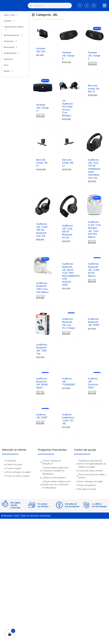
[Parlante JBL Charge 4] (43, 97)
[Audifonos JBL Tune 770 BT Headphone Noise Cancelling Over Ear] (95, 152)
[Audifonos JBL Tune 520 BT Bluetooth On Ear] (69, 218)
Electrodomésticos (15, 35)
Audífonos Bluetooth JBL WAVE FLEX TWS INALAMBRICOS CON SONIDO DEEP (71, 274)
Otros (6, 65)
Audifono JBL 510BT (42, 416)
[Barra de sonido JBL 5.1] (43, 152)
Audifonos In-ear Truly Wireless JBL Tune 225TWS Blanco (94, 229)
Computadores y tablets (14, 28)
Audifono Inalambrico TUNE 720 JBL (68, 419)
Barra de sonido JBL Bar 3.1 (94, 88)
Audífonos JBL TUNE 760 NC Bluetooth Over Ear (42, 230)
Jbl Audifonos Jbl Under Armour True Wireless (67, 108)
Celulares (11, 21)
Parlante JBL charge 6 (68, 55)
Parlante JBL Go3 (41, 50)
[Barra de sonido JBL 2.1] (69, 152)
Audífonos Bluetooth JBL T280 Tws (42, 349)
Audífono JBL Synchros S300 (93, 383)
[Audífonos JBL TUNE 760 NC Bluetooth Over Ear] (43, 216)
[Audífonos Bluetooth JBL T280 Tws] (43, 337)
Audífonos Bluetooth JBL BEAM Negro (42, 383)
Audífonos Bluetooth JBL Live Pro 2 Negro (69, 323)
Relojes (10, 71)
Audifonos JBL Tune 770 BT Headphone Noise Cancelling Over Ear (94, 169)
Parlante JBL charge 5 (94, 55)
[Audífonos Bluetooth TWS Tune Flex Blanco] (43, 276)
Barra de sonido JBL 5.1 (42, 163)
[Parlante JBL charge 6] (69, 45)
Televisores (12, 41)
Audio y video (12, 15)
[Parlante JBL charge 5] (95, 45)
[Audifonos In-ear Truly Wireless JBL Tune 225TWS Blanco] (95, 215)
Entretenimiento (13, 53)
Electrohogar (12, 47)
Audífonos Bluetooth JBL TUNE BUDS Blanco (94, 270)
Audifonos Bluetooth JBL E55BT (94, 322)
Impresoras (8, 59)
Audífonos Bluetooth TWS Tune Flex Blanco (42, 288)
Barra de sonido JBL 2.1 (68, 163)
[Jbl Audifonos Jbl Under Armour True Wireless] (69, 93)
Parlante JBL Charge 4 (42, 108)
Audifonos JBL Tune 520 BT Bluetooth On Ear (67, 232)
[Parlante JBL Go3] (43, 41)
